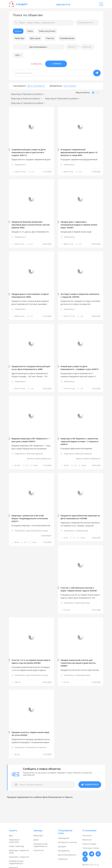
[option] (32, 127)
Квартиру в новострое (14, 841)
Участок (50, 38)
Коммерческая (67, 38)
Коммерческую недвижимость (16, 862)
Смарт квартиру (17, 846)
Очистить (37, 64)
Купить (18, 31)
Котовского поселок (68, 842)
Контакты (87, 835)
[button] (18, 55)
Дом (11, 835)
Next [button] (50, 127)
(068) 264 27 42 (63, 4)
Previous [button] (13, 127)
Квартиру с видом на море (19, 851)
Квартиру (20, 38)
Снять (30, 31)
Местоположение (39, 47)
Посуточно (39, 850)
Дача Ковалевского (67, 855)
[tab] (93, 93)
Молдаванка (64, 851)
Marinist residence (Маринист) (39, 459)
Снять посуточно (47, 31)
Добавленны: (56, 86)
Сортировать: (20, 86)
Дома (36, 840)
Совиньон (63, 859)
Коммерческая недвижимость (41, 845)
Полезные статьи (91, 848)
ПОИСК (57, 64)
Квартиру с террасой (19, 857)
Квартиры (38, 835)
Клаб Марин (46, 536)
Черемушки (64, 838)
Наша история (89, 844)
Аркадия (62, 846)
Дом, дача (35, 38)
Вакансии (87, 840)
